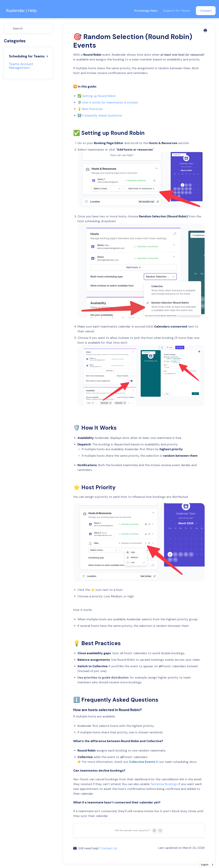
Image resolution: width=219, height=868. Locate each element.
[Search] (28, 28)
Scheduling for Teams (29, 56)
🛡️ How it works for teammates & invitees (108, 102)
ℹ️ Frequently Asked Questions (100, 115)
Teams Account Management (21, 66)
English (205, 865)
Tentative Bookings (164, 784)
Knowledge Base (146, 11)
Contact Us (109, 848)
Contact (206, 11)
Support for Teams (177, 11)
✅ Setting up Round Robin (97, 96)
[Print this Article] (205, 31)
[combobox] (207, 865)
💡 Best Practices (90, 109)
